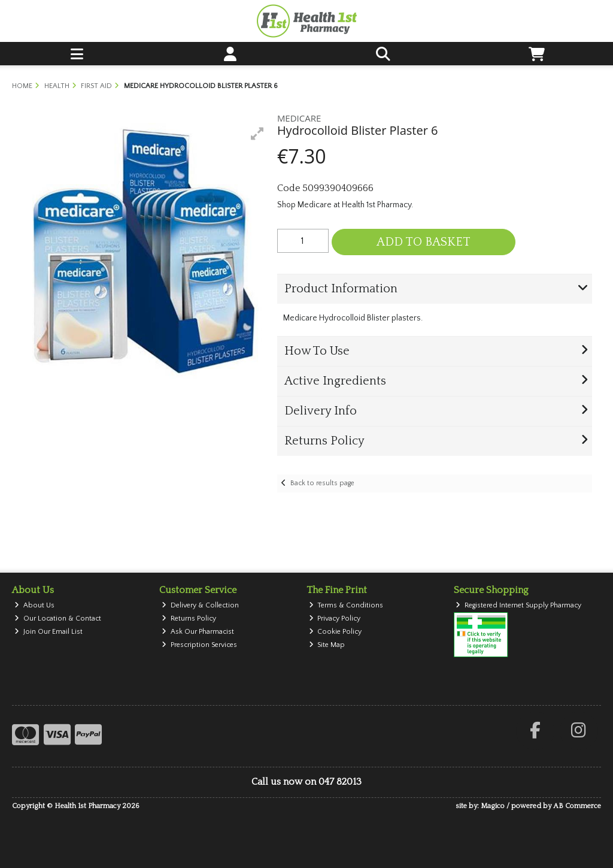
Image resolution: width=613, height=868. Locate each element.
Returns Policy (189, 619)
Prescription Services (199, 645)
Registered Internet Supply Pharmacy (518, 605)
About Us (34, 605)
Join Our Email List (48, 632)
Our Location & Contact (58, 619)
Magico (493, 806)
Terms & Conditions (346, 605)
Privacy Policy (335, 619)
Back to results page (322, 483)
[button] (257, 134)
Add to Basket (424, 242)
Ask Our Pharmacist (198, 632)
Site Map (327, 645)
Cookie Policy (336, 632)
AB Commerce (577, 806)
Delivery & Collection (200, 605)
